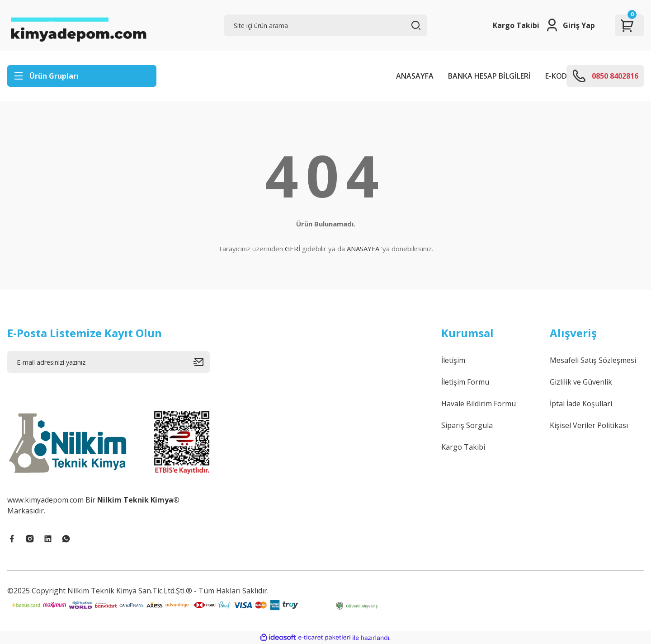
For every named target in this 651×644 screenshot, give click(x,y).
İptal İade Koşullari (581, 404)
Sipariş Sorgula (467, 425)
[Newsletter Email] (108, 362)
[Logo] (78, 25)
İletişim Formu (465, 382)
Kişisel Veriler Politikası (589, 425)
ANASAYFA (415, 76)
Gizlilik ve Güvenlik (581, 382)
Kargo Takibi (516, 25)
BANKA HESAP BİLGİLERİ (489, 76)
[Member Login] (570, 25)
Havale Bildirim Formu (479, 404)
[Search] (325, 25)
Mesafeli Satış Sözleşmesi (593, 360)
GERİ (292, 249)
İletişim (453, 360)
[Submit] (202, 362)
